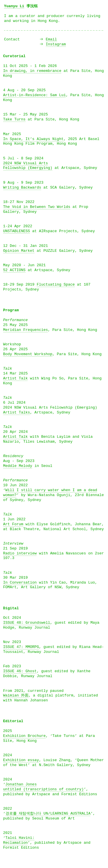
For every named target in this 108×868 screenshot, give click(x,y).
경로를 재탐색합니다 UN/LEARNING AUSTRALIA (48, 814)
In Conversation (20, 583)
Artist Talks (17, 412)
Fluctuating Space (56, 285)
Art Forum (13, 524)
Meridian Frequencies (25, 330)
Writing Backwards (22, 188)
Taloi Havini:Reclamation (19, 840)
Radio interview (20, 553)
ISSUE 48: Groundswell (27, 623)
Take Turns (14, 119)
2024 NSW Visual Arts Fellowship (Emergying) (28, 166)
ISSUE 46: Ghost (20, 671)
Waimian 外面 (16, 695)
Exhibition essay (21, 760)
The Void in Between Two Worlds (37, 207)
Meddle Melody (18, 466)
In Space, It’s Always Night (33, 139)
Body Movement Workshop (28, 354)
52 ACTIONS (14, 270)
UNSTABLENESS (17, 231)
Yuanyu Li (14, 6)
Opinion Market (19, 251)
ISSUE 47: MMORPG (21, 647)
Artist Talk (16, 378)
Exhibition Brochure (24, 736)
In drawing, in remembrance (32, 71)
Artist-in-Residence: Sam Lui (35, 95)
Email (51, 39)
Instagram (56, 44)
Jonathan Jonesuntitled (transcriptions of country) (43, 787)
